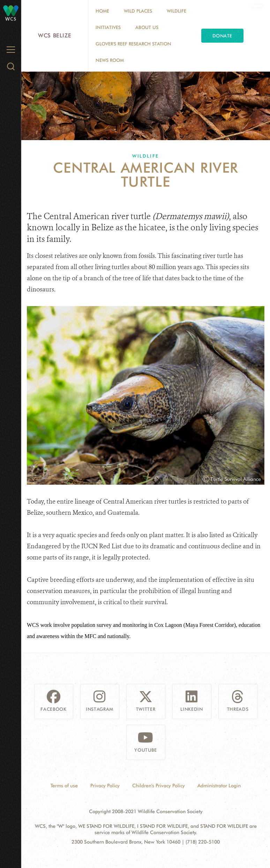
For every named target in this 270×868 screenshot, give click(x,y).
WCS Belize (55, 35)
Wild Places (138, 11)
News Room (110, 60)
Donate (222, 36)
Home (102, 11)
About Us (147, 27)
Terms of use (64, 786)
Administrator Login (219, 786)
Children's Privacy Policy (159, 786)
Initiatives (108, 27)
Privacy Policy (105, 786)
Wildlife (177, 11)
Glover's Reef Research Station (133, 44)
